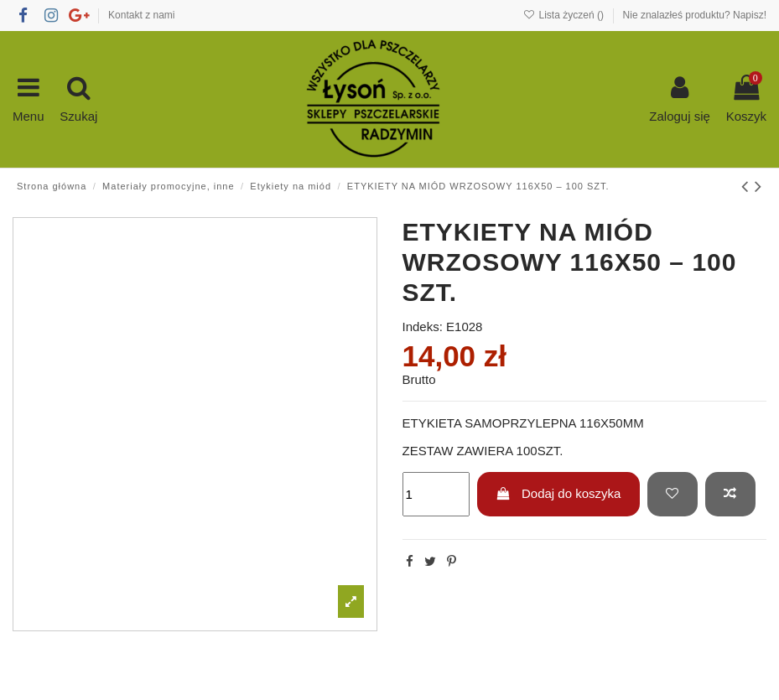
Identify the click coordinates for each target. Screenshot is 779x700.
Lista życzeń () (565, 15)
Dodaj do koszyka (558, 493)
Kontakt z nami (141, 15)
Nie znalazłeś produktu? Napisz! (695, 15)
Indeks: (423, 327)
